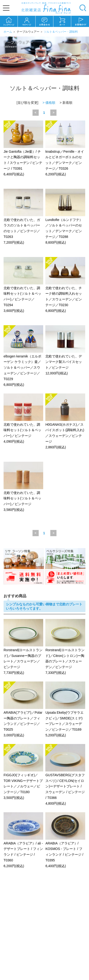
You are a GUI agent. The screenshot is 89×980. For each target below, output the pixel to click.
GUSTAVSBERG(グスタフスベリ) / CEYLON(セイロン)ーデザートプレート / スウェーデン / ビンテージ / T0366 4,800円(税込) (65, 775)
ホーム (8, 32)
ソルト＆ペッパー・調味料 (61, 32)
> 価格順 (49, 103)
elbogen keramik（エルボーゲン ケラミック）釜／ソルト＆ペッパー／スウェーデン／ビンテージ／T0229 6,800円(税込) (23, 356)
